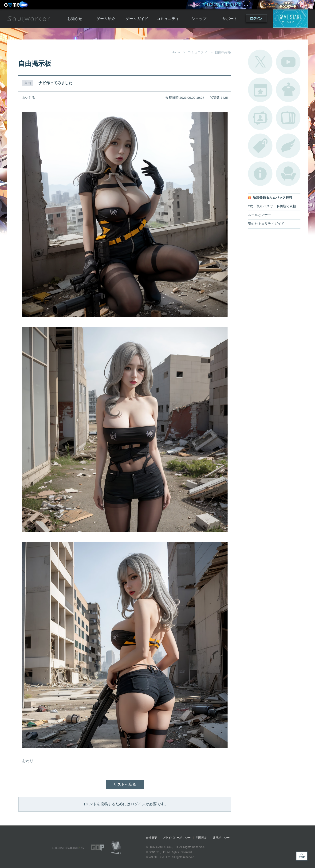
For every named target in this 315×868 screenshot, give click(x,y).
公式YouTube (288, 62)
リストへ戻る (125, 784)
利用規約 (202, 838)
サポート (230, 19)
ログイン (256, 19)
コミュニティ (168, 19)
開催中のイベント (260, 90)
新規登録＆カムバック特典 (272, 198)
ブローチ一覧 (288, 146)
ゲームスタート (290, 19)
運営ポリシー (221, 838)
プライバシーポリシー (177, 838)
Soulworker (29, 19)
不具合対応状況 (260, 174)
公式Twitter (260, 62)
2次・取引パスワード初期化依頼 (272, 206)
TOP (302, 856)
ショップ (199, 19)
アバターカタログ (288, 90)
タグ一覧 (260, 146)
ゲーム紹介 (106, 19)
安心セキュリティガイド (266, 224)
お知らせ (75, 19)
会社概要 (151, 838)
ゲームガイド (137, 19)
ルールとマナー (260, 215)
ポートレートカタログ (260, 118)
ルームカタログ (288, 174)
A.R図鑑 (288, 118)
